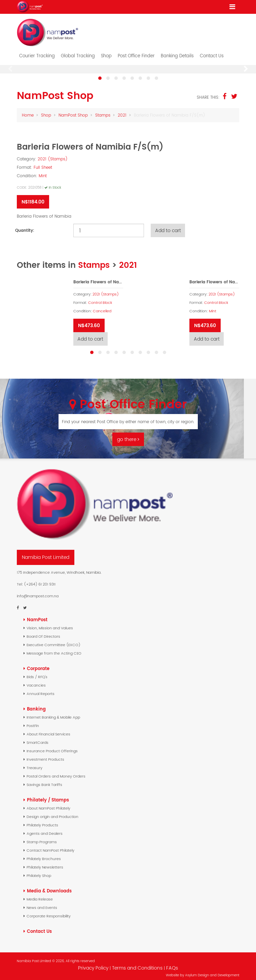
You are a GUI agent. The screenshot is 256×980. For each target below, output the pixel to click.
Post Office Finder (136, 52)
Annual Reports (41, 690)
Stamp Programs (42, 838)
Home (28, 111)
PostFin (33, 722)
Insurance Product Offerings (52, 747)
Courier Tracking (37, 52)
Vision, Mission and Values (50, 624)
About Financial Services (48, 730)
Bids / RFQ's (37, 673)
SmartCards (38, 739)
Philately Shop (39, 872)
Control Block (100, 299)
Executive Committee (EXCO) (53, 641)
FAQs (172, 964)
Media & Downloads (49, 887)
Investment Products (45, 756)
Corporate (38, 665)
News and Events (42, 904)
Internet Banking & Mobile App (53, 714)
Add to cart (168, 227)
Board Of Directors (43, 633)
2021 (122, 111)
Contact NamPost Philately (50, 847)
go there (128, 436)
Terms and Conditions (138, 964)
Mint (43, 172)
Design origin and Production (52, 813)
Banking (36, 705)
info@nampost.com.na (38, 592)
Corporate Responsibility (49, 912)
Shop (106, 52)
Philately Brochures (44, 855)
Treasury (34, 764)
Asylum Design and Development (212, 971)
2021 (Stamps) (53, 155)
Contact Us (212, 52)
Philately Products (42, 821)
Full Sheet (43, 164)
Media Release (40, 895)
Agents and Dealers (45, 830)
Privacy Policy (93, 964)
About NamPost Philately (48, 804)
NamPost (37, 616)
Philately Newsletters (45, 863)
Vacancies (36, 682)
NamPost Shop (73, 111)
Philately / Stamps (48, 796)
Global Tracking (78, 52)
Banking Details (177, 52)
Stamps (103, 111)
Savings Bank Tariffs (44, 781)
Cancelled (102, 307)
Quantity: (25, 227)
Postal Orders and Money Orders (56, 772)
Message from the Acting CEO (54, 650)
